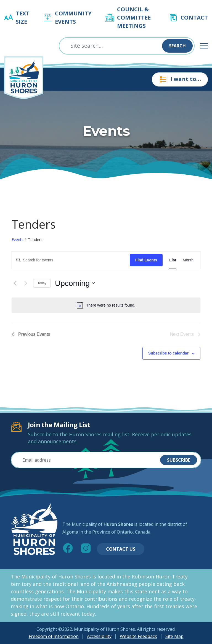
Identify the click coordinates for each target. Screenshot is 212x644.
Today (42, 283)
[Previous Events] (15, 283)
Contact (194, 17)
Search (177, 46)
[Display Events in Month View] (188, 260)
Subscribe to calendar (168, 353)
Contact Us (121, 549)
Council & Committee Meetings (134, 17)
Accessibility (99, 636)
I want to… (180, 79)
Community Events (73, 17)
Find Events (146, 260)
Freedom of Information (54, 636)
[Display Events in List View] (173, 260)
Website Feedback (138, 636)
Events (18, 240)
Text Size (23, 17)
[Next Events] (26, 283)
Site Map (174, 636)
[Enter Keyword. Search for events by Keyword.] (71, 260)
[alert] (106, 305)
